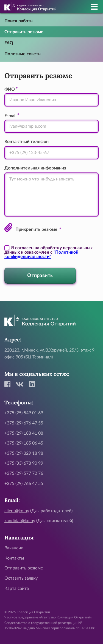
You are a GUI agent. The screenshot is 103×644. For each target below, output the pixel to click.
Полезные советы (23, 54)
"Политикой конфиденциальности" (41, 254)
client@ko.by (17, 511)
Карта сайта (17, 588)
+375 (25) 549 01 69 (24, 413)
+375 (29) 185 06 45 (24, 443)
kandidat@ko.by (20, 521)
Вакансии (14, 548)
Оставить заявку (21, 578)
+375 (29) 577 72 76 (24, 473)
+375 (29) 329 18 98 (24, 453)
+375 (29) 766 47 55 (24, 484)
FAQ (9, 43)
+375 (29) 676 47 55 (24, 423)
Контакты (14, 558)
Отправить (40, 276)
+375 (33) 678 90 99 (24, 463)
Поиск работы (19, 21)
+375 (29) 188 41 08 (24, 433)
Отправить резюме (24, 32)
